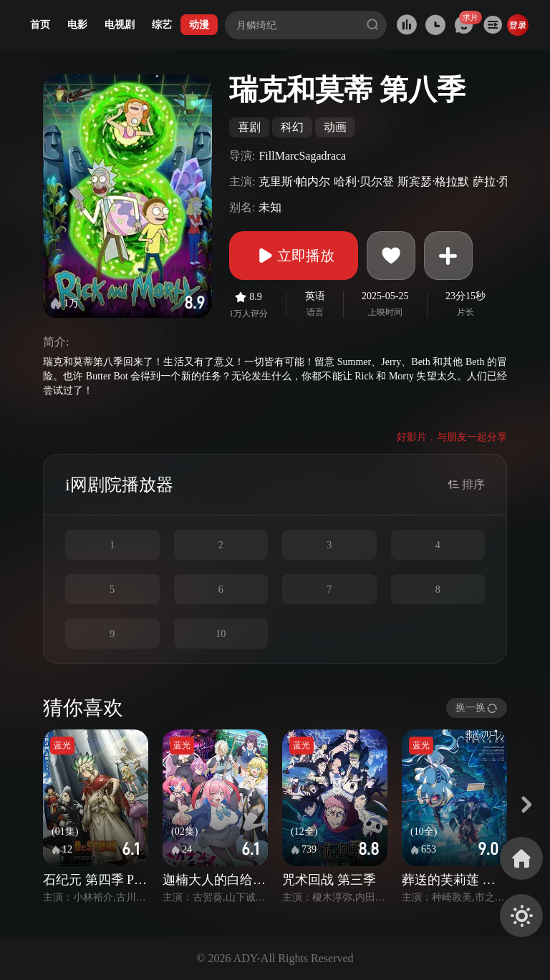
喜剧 (249, 127)
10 (221, 634)
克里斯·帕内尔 (294, 181)
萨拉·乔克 (497, 181)
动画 (335, 127)
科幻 (292, 127)
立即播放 (294, 256)
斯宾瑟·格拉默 (433, 181)
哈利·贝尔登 (364, 181)
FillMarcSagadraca (302, 156)
